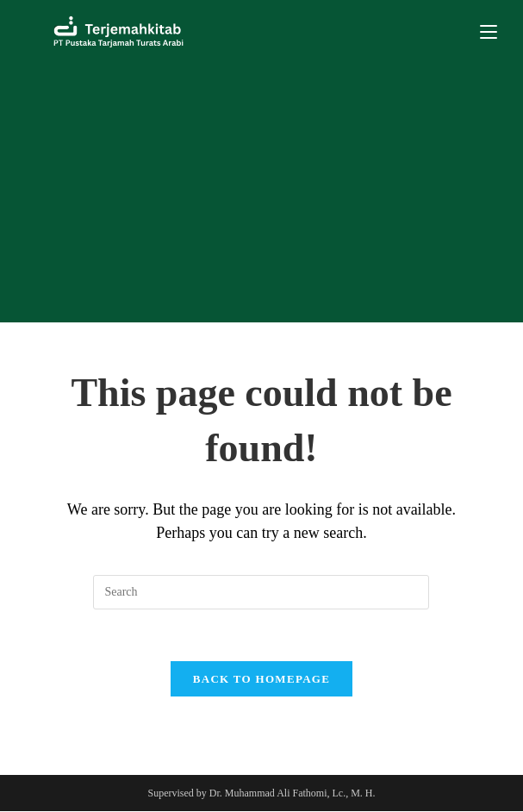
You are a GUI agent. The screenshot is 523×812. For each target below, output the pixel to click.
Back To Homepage (261, 680)
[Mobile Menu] (489, 32)
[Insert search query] (261, 592)
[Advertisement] (261, 193)
